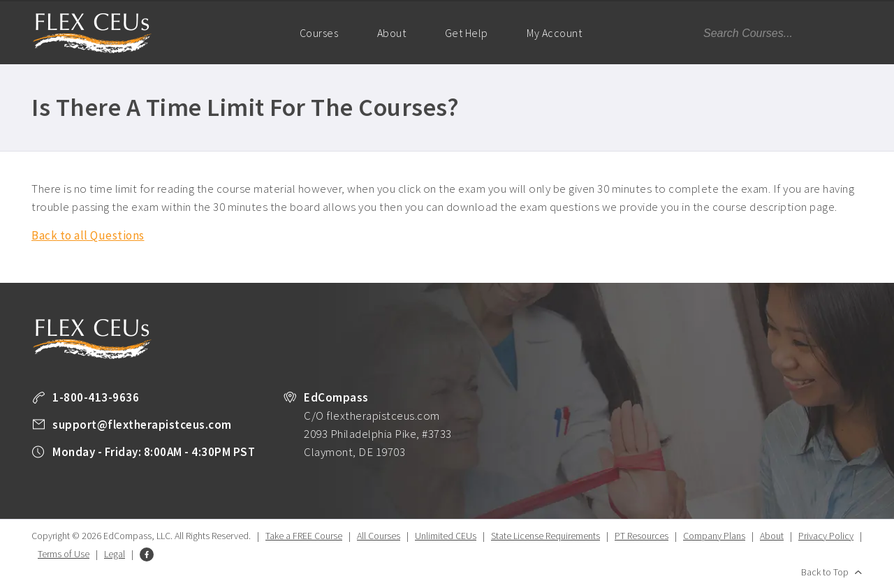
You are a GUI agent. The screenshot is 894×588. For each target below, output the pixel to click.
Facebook (147, 554)
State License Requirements (545, 536)
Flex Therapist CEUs (92, 33)
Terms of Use (64, 554)
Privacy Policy (826, 536)
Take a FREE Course (304, 536)
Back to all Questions (88, 235)
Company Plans (714, 536)
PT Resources (642, 536)
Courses (319, 33)
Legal (115, 554)
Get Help (467, 33)
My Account (560, 45)
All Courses (379, 536)
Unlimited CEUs (446, 536)
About (392, 33)
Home (254, 32)
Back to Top (825, 572)
